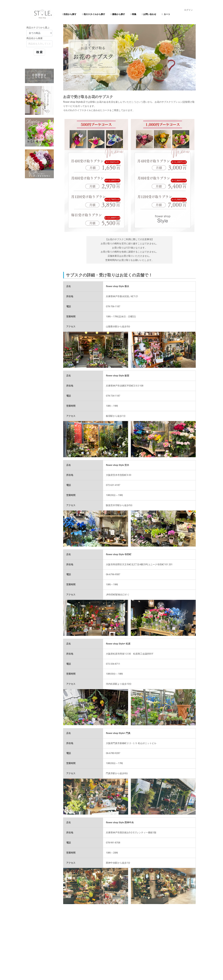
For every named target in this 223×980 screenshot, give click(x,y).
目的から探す (69, 14)
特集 (133, 14)
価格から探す (118, 14)
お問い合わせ (149, 14)
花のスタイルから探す (94, 14)
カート (166, 14)
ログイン (189, 10)
